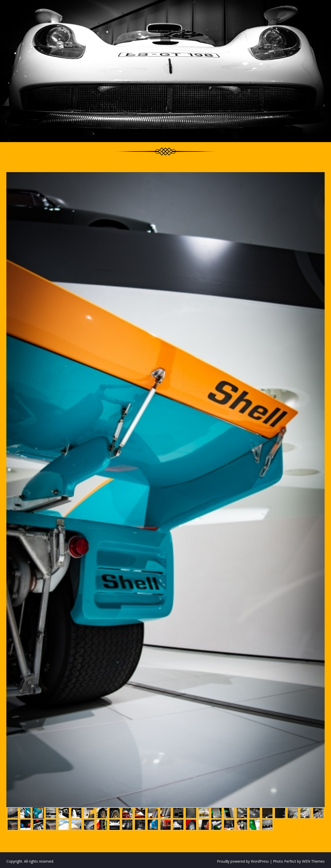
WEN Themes (313, 861)
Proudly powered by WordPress (243, 861)
